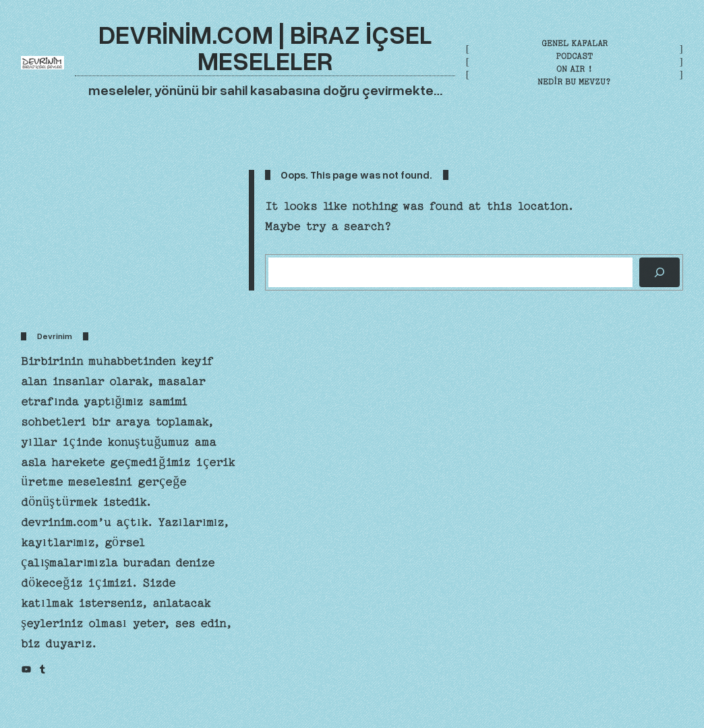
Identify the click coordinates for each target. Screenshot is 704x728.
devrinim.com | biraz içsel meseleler (265, 47)
